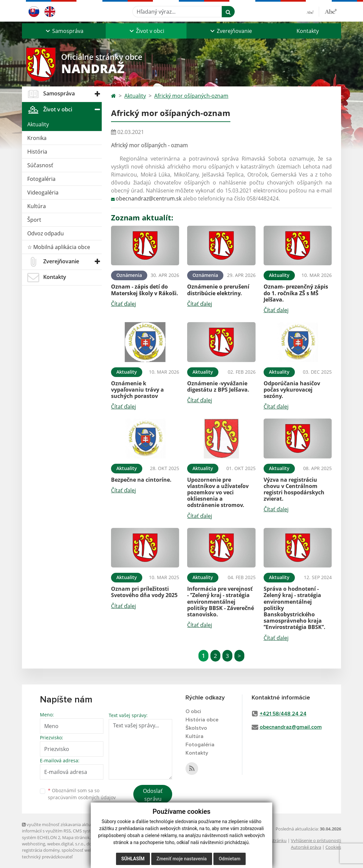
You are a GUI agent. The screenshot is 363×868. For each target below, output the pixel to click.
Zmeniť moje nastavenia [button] (182, 859)
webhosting (34, 844)
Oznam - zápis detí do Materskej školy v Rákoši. (145, 290)
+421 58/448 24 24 (283, 714)
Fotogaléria (41, 179)
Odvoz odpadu (46, 233)
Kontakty (308, 31)
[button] (64, 31)
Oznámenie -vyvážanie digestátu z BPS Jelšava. (218, 386)
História (37, 152)
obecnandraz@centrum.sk (149, 198)
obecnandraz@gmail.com (291, 727)
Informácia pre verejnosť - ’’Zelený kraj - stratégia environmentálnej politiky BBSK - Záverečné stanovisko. (221, 602)
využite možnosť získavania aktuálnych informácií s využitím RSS (63, 828)
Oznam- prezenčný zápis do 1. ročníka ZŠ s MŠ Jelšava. (296, 293)
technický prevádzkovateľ (47, 857)
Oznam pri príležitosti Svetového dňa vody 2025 (144, 592)
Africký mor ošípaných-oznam (191, 96)
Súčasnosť (40, 165)
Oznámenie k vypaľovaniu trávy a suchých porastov (137, 390)
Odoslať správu (153, 795)
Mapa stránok (76, 837)
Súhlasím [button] (133, 859)
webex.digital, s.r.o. (66, 844)
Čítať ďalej (123, 304)
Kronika (37, 138)
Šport (34, 220)
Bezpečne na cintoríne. (141, 480)
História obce (202, 720)
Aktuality (38, 124)
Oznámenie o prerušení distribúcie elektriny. (218, 290)
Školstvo (196, 728)
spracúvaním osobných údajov (82, 797)
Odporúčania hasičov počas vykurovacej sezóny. (292, 390)
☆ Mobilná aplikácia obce (59, 247)
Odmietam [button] (230, 859)
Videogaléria (43, 192)
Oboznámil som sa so (82, 794)
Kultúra (37, 206)
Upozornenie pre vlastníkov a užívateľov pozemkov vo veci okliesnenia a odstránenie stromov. (218, 493)
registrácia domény (41, 850)
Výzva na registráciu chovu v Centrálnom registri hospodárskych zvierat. (294, 489)
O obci (193, 711)
